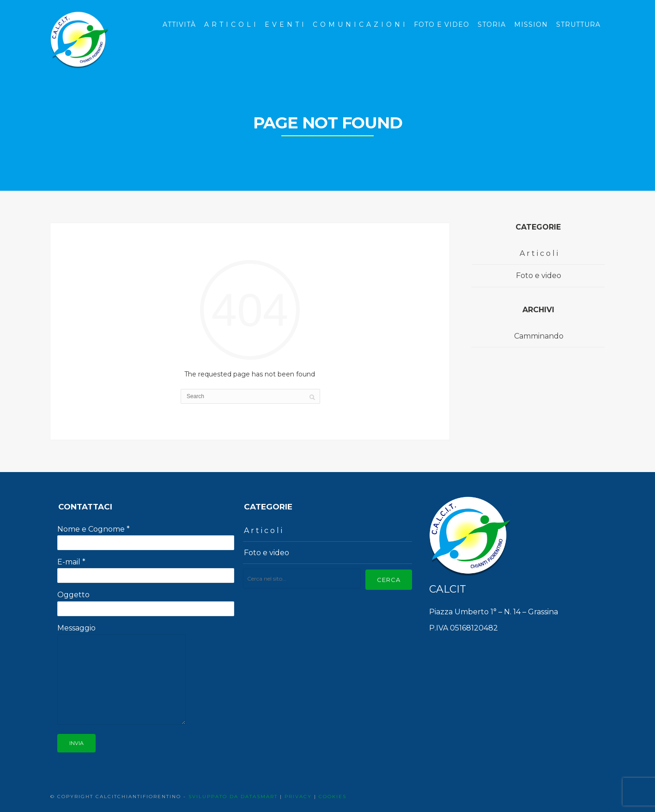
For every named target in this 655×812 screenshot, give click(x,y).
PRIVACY (298, 797)
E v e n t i (285, 24)
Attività (179, 24)
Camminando (539, 336)
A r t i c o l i (230, 24)
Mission (531, 24)
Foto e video (539, 276)
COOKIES (333, 797)
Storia (492, 24)
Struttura (578, 24)
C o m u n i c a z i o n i (359, 24)
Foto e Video (442, 24)
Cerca (389, 580)
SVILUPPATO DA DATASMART (233, 797)
